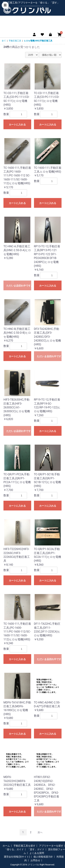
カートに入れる (17, 125)
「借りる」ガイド (14, 849)
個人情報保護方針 (43, 857)
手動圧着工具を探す (24, 846)
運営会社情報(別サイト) (17, 857)
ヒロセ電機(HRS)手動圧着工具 (38, 41)
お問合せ (35, 860)
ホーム (6, 846)
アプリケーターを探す (51, 846)
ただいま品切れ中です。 (19, 286)
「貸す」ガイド (36, 849)
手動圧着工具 (15, 41)
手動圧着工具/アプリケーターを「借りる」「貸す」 (31, 3)
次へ (40, 832)
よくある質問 (37, 853)
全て (4, 41)
